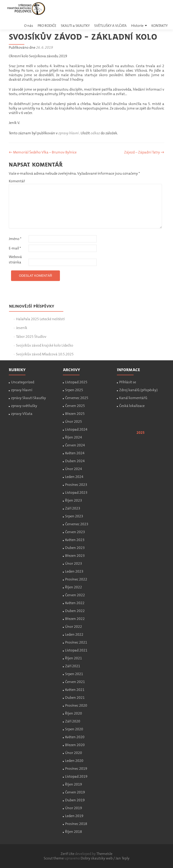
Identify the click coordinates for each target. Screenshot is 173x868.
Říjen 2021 (74, 658)
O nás (29, 26)
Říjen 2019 (74, 784)
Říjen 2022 (74, 587)
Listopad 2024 (76, 429)
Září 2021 (73, 666)
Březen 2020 (75, 745)
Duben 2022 (75, 611)
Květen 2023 (75, 540)
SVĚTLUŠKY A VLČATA (110, 26)
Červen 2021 (75, 682)
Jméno (15, 239)
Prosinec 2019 (76, 769)
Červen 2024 (75, 445)
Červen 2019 (75, 792)
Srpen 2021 (74, 674)
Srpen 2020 (74, 729)
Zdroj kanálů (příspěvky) (138, 390)
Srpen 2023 (74, 516)
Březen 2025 (75, 414)
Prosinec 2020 (76, 705)
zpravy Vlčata (22, 414)
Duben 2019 (75, 800)
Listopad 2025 (76, 382)
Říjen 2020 (74, 713)
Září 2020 (73, 721)
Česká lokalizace (132, 406)
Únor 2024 (74, 469)
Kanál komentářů (133, 398)
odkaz (95, 133)
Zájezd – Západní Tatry (144, 152)
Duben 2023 (75, 548)
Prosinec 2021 (76, 642)
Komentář (17, 181)
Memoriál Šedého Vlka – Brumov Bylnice (43, 152)
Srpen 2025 (74, 390)
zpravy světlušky (24, 406)
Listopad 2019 (76, 776)
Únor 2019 (74, 808)
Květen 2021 (75, 690)
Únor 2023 (74, 563)
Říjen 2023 (74, 500)
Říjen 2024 (74, 437)
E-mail (15, 248)
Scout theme (54, 858)
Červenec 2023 (77, 524)
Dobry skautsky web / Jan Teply (105, 858)
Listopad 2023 (76, 492)
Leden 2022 (74, 634)
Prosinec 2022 (76, 579)
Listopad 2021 (76, 650)
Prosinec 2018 (76, 824)
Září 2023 (73, 508)
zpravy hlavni (68, 133)
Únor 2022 (74, 627)
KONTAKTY (159, 26)
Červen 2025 (75, 406)
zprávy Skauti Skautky (28, 398)
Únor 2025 (74, 421)
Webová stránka (15, 259)
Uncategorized (23, 382)
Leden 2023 (74, 571)
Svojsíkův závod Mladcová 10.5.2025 (45, 354)
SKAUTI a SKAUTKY (75, 26)
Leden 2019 (74, 816)
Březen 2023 (75, 556)
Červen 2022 (75, 595)
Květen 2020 (75, 737)
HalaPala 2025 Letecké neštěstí (40, 319)
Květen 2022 (75, 603)
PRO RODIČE (47, 26)
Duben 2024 (75, 461)
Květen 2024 (75, 453)
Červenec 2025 (77, 398)
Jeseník (22, 328)
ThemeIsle (104, 854)
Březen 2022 (75, 619)
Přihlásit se (128, 382)
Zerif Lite (68, 854)
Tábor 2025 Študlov (31, 337)
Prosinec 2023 (76, 485)
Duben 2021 (75, 698)
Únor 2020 (74, 753)
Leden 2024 (74, 477)
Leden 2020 (74, 761)
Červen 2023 (75, 532)
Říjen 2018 (74, 832)
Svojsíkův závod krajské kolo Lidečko (45, 345)
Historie (137, 26)
